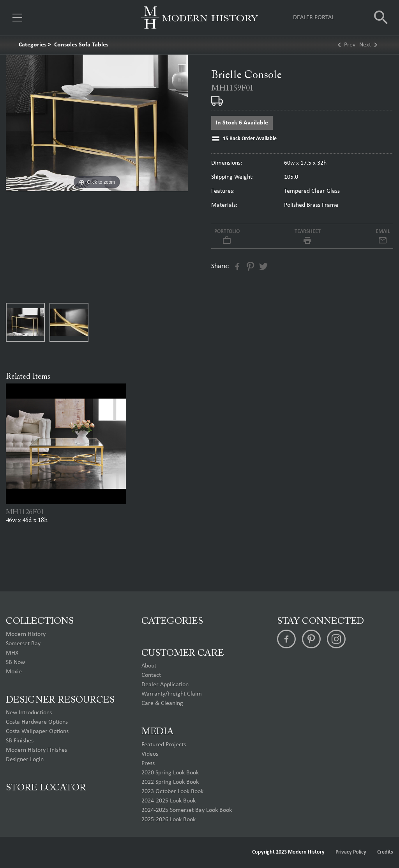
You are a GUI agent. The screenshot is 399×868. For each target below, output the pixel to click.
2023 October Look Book (172, 792)
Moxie (14, 672)
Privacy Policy (351, 852)
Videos (150, 754)
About (149, 666)
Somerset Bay (23, 644)
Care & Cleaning (162, 703)
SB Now (15, 662)
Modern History (26, 634)
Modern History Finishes (36, 750)
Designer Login (25, 760)
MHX (12, 653)
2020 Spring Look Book (170, 773)
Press (148, 763)
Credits (385, 852)
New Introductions (29, 713)
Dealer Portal (314, 18)
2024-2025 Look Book (169, 801)
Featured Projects (164, 745)
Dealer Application (165, 685)
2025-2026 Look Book (169, 820)
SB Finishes (20, 741)
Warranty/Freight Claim (172, 694)
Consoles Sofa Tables (81, 45)
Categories (33, 45)
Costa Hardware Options (37, 722)
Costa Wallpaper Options (37, 731)
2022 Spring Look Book (170, 782)
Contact (151, 675)
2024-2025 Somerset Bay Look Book (187, 810)
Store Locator (46, 788)
